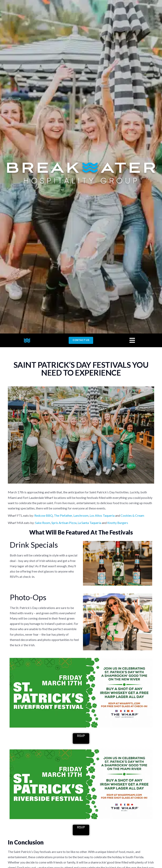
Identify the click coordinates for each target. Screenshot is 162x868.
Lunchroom (81, 515)
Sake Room (43, 523)
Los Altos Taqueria (102, 515)
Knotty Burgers (118, 523)
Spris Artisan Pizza (64, 523)
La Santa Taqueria (89, 523)
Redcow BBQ (44, 515)
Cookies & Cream (132, 515)
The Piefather (63, 515)
